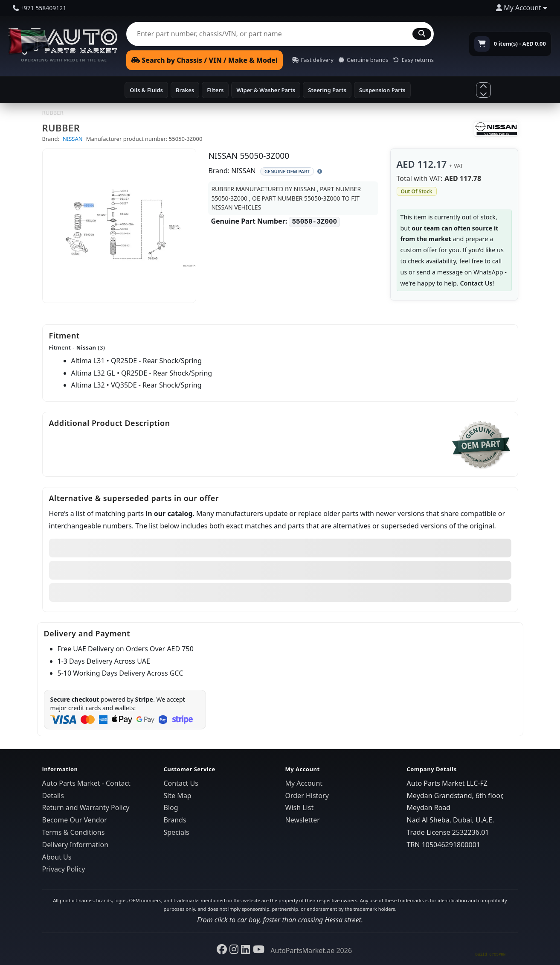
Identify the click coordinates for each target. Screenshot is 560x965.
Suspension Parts (382, 90)
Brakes (185, 90)
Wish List (300, 808)
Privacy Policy (64, 869)
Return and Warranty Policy (86, 808)
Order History (307, 796)
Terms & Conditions (74, 832)
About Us (57, 857)
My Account (304, 783)
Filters (215, 90)
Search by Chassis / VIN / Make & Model (205, 60)
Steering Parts (327, 90)
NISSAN (73, 139)
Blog (171, 808)
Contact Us (476, 283)
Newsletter (303, 820)
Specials (177, 832)
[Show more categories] (483, 90)
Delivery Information (75, 845)
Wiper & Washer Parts (266, 90)
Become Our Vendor (75, 820)
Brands (175, 820)
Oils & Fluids (146, 90)
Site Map (178, 796)
